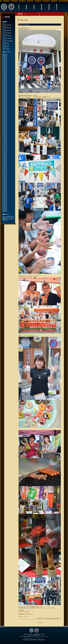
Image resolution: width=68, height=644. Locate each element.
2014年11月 (5, 172)
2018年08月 (5, 128)
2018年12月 (5, 124)
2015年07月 (5, 165)
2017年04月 (5, 144)
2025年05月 (5, 64)
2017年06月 (5, 141)
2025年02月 (5, 66)
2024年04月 (5, 77)
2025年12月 (5, 58)
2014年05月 (5, 178)
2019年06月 (5, 119)
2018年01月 (5, 134)
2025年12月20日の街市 (7, 36)
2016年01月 (5, 160)
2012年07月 (5, 197)
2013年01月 (5, 192)
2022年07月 (5, 97)
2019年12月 (5, 113)
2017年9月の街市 (25, 25)
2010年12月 (5, 206)
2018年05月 (5, 131)
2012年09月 (5, 195)
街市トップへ (20, 14)
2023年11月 (5, 82)
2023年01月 (5, 91)
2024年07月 (5, 75)
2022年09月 (5, 96)
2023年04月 (5, 88)
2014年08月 (5, 176)
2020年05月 (5, 109)
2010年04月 (5, 209)
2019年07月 (5, 118)
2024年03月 (5, 79)
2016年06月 (5, 156)
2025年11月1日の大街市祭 (8, 41)
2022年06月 (5, 98)
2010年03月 (5, 210)
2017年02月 (5, 146)
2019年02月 (5, 123)
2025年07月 (5, 63)
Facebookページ (27, 608)
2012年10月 (5, 194)
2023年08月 (5, 85)
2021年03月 (5, 104)
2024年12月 (5, 69)
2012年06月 (5, 198)
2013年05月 (5, 188)
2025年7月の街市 (6, 49)
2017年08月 (5, 139)
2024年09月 (5, 72)
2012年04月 (5, 200)
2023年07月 (5, 86)
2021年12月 (5, 99)
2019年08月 (5, 117)
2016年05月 (5, 157)
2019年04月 (5, 122)
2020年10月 (5, 107)
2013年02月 (5, 190)
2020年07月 (5, 108)
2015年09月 (5, 162)
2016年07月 (5, 155)
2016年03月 (5, 158)
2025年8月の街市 (6, 46)
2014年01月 (5, 182)
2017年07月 (5, 140)
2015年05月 (5, 167)
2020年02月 (5, 110)
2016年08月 (5, 154)
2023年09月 (5, 83)
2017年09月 (5, 138)
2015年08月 (5, 163)
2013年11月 (5, 184)
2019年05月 (5, 120)
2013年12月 (5, 183)
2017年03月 (5, 145)
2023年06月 (5, 87)
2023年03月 (5, 90)
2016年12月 (5, 149)
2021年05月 (5, 103)
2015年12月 (5, 161)
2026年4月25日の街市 (7, 25)
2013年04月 (5, 189)
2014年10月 (5, 173)
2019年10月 (5, 115)
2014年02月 (5, 181)
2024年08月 (5, 74)
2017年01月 (5, 147)
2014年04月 (5, 179)
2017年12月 (5, 135)
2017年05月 (5, 142)
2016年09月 (5, 152)
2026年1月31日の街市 (7, 33)
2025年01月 (5, 67)
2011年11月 (5, 202)
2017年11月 (5, 136)
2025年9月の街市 (6, 44)
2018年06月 (5, 130)
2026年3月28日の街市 (7, 28)
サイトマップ (41, 638)
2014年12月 (5, 171)
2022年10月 (5, 94)
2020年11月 (5, 106)
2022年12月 (5, 92)
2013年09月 (5, 187)
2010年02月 (5, 211)
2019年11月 (5, 114)
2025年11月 (5, 59)
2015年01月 (5, 170)
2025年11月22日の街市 (7, 38)
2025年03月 (5, 65)
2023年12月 (5, 81)
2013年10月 (5, 186)
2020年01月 (5, 112)
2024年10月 (5, 71)
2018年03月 (5, 133)
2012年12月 (5, 193)
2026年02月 (5, 56)
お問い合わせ (26, 638)
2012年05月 (5, 199)
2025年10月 (5, 60)
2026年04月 (5, 54)
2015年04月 (5, 168)
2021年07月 (5, 102)
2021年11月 (5, 101)
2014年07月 (5, 177)
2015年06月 (5, 166)
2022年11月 (5, 93)
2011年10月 (5, 203)
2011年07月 (5, 204)
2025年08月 (5, 61)
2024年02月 (5, 80)
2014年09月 (5, 174)
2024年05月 (5, 76)
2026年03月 (5, 55)
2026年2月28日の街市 (7, 30)
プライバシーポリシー (34, 638)
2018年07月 (5, 129)
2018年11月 (5, 125)
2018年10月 (5, 126)
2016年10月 (5, 151)
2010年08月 (5, 208)
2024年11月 (5, 70)
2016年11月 (5, 150)
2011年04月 (5, 205)
